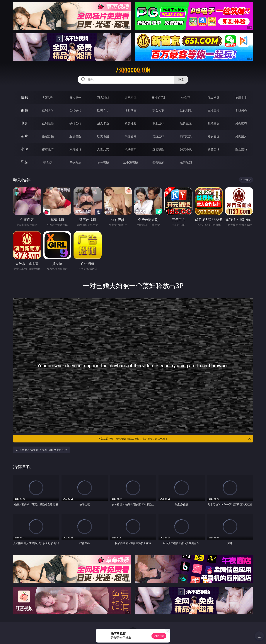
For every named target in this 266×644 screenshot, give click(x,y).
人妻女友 (103, 149)
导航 (24, 162)
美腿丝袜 (158, 136)
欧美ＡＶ (103, 110)
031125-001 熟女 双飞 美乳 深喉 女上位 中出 (41, 450)
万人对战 (103, 97)
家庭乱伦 (75, 149)
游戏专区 (131, 97)
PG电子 (48, 97)
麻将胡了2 (158, 97)
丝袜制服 (186, 110)
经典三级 (186, 123)
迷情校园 (158, 149)
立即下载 (159, 636)
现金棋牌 (214, 97)
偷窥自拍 (48, 136)
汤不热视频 (131, 162)
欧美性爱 (131, 123)
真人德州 (75, 97)
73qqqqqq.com (133, 70)
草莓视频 (103, 162)
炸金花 (186, 97)
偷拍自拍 (75, 123)
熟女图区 (214, 136)
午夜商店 (75, 162)
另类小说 (186, 149)
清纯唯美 (186, 136)
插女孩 (48, 162)
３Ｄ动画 (131, 110)
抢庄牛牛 (241, 97)
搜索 (181, 80)
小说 (24, 149)
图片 (24, 136)
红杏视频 (158, 162)
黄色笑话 (214, 149)
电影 (24, 123)
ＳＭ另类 (241, 110)
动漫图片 (131, 136)
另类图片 (241, 136)
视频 (24, 110)
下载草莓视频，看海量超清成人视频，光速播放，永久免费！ (175, 439)
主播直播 (214, 110)
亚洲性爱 (48, 123)
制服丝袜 (158, 123)
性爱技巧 (241, 149)
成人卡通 (103, 123)
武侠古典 (131, 149)
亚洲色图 (75, 136)
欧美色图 (103, 136)
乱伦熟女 (214, 123)
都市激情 (48, 149)
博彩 (24, 97)
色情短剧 (186, 162)
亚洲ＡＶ (48, 110)
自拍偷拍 (75, 110)
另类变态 (241, 123)
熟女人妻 (158, 110)
